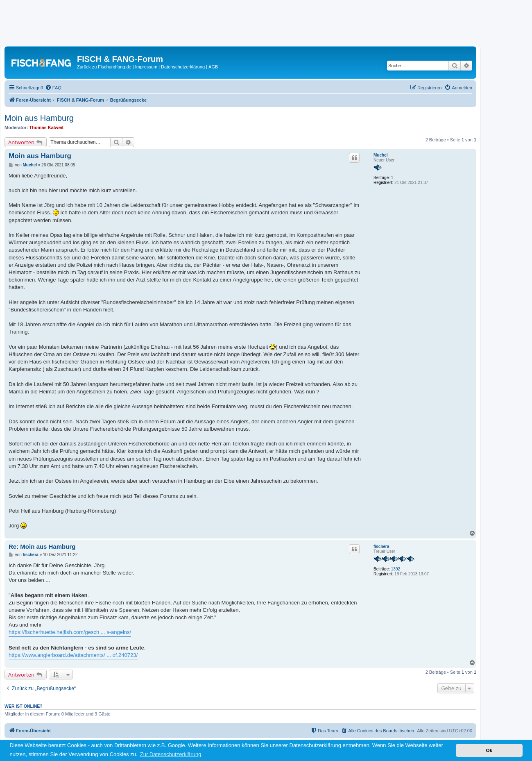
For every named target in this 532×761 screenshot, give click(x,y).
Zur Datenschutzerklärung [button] (171, 754)
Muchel (380, 155)
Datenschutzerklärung (183, 67)
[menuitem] (53, 88)
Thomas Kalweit (47, 127)
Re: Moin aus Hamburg (42, 546)
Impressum (146, 67)
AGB (213, 67)
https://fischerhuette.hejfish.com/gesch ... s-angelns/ (70, 632)
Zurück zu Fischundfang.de (104, 67)
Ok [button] (489, 750)
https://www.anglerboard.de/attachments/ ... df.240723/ (73, 655)
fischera (381, 546)
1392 (396, 569)
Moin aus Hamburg (39, 118)
